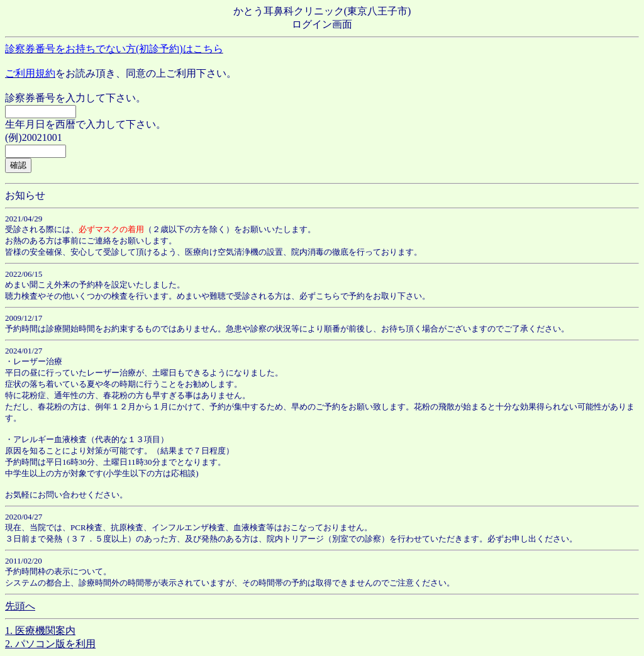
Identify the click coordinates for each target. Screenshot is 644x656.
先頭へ (20, 606)
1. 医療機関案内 (40, 631)
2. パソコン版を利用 (50, 644)
